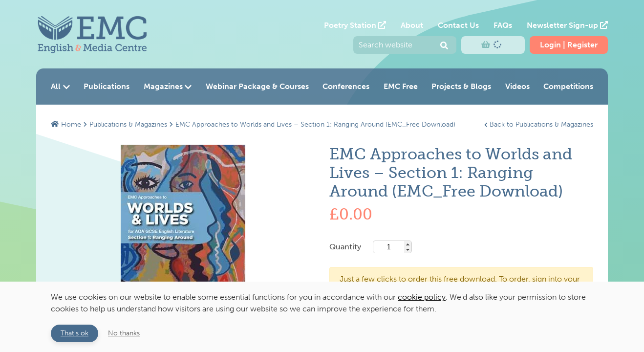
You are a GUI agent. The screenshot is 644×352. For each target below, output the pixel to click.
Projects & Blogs (461, 86)
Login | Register (569, 45)
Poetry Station (355, 25)
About (412, 25)
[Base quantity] (392, 247)
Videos (517, 86)
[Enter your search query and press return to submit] (405, 45)
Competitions (568, 86)
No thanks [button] (124, 333)
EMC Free (401, 86)
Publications (107, 86)
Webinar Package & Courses (257, 86)
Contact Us (458, 25)
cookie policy (422, 297)
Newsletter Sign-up (567, 25)
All (60, 86)
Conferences (346, 86)
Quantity (371, 247)
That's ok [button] (75, 333)
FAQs (503, 25)
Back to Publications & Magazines (539, 124)
